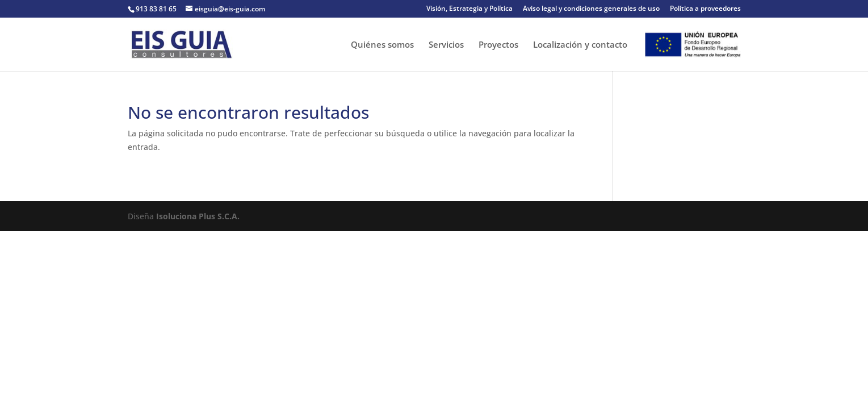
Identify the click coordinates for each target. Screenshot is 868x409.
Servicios (446, 45)
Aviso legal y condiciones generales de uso (591, 9)
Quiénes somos (382, 45)
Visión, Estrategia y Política (469, 9)
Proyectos (498, 45)
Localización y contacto (580, 45)
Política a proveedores (705, 9)
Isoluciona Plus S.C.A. (198, 216)
